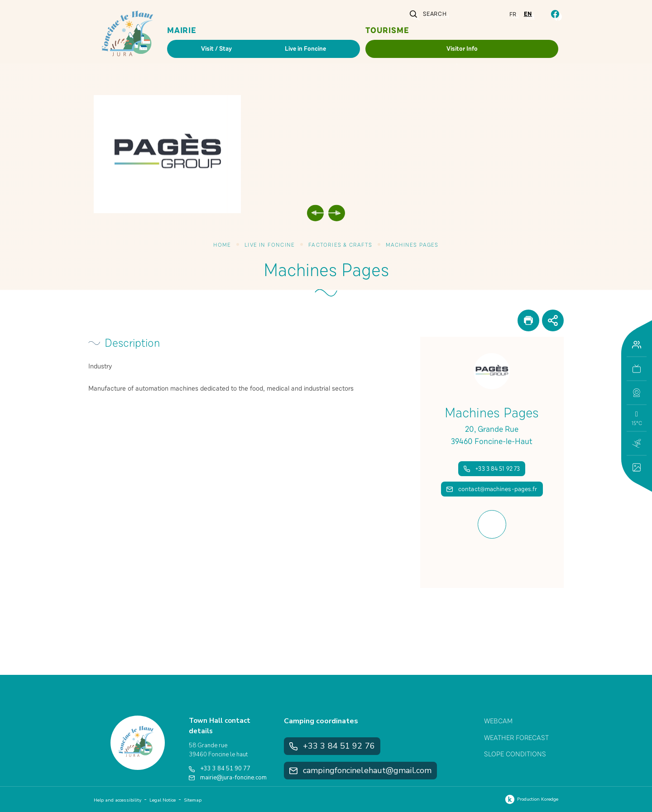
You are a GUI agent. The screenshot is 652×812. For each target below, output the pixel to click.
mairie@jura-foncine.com (228, 778)
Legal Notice (163, 800)
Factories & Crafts (340, 245)
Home (222, 245)
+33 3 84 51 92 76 (332, 746)
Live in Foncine (270, 245)
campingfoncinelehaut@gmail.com (360, 770)
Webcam (498, 721)
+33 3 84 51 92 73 (492, 469)
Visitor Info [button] (462, 49)
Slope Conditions (515, 754)
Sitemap (193, 800)
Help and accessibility (117, 800)
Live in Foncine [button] (305, 49)
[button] (637, 393)
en (528, 14)
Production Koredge (530, 799)
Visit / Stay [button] (216, 49)
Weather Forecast (516, 738)
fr (513, 14)
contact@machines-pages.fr (492, 489)
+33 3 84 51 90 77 (220, 769)
